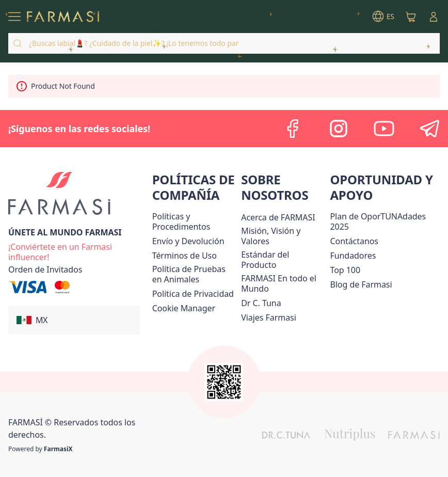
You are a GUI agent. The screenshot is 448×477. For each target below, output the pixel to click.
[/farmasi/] (63, 17)
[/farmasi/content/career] (269, 317)
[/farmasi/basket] (411, 17)
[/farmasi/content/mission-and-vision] (283, 236)
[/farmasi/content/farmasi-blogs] (361, 284)
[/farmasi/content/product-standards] (283, 260)
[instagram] (339, 129)
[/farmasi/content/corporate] (283, 283)
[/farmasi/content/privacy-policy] (193, 294)
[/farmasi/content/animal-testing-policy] (195, 274)
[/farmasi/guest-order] (45, 269)
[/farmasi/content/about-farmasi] (278, 217)
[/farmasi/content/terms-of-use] (185, 256)
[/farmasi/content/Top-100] (345, 270)
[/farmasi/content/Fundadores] (353, 256)
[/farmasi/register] (80, 251)
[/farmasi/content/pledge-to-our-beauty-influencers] (261, 303)
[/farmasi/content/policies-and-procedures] (195, 221)
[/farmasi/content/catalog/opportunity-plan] (385, 221)
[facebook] (293, 129)
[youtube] (384, 129)
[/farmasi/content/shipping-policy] (188, 241)
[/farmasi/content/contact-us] (354, 241)
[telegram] (429, 129)
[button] (74, 320)
